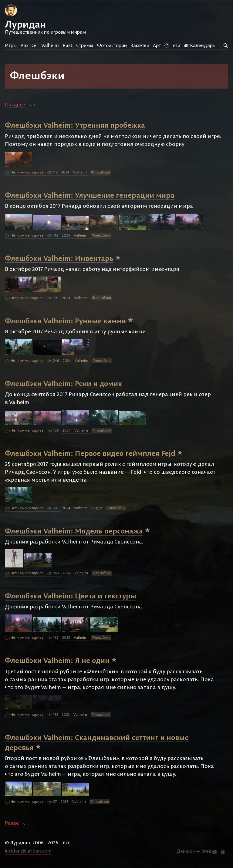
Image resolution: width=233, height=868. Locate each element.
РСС (67, 843)
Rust (68, 45)
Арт (157, 45)
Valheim (50, 45)
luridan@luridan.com (28, 851)
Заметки (140, 45)
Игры (11, 45)
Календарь (199, 45)
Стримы (85, 45)
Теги (172, 45)
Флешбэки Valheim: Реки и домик (63, 383)
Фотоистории (112, 45)
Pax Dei (29, 45)
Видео (97, 508)
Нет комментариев (24, 173)
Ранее (12, 823)
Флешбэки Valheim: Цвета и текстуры (71, 596)
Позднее (15, 104)
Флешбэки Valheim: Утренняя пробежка (75, 125)
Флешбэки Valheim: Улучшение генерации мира (90, 195)
